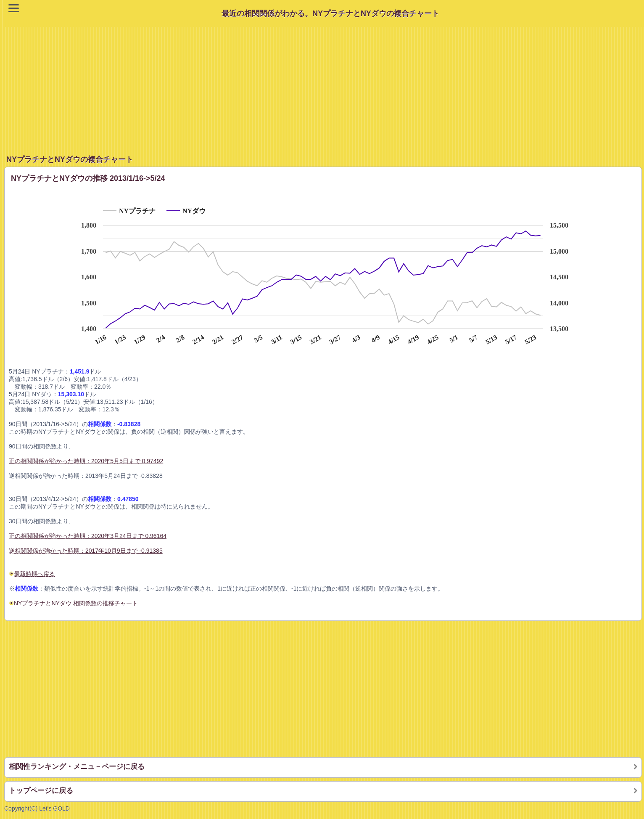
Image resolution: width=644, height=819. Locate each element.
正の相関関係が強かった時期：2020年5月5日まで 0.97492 (86, 461)
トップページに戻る (41, 791)
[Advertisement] (324, 86)
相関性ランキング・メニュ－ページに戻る (77, 767)
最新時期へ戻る (32, 574)
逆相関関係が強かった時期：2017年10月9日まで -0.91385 (86, 551)
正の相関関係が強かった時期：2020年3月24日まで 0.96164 (88, 536)
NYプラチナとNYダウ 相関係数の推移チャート (76, 603)
